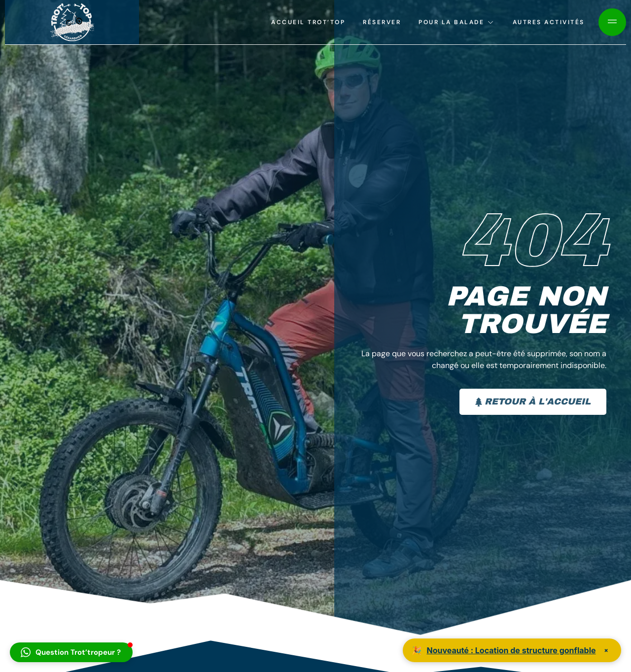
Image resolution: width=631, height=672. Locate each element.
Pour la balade (457, 22)
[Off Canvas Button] (612, 22)
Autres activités (549, 22)
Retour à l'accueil (533, 402)
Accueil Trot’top (308, 22)
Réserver (382, 22)
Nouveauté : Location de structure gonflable (511, 650)
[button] (71, 652)
